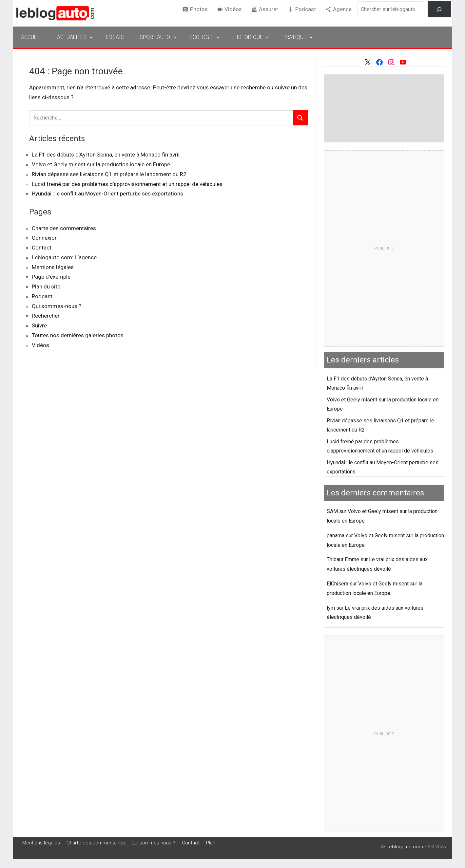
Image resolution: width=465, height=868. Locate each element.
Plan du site (46, 286)
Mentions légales (53, 267)
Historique (251, 37)
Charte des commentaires (64, 228)
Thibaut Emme (343, 559)
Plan (211, 843)
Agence (342, 9)
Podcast (306, 9)
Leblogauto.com (405, 847)
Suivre (39, 325)
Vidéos (233, 9)
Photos (199, 9)
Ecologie (205, 37)
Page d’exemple (51, 277)
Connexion (45, 238)
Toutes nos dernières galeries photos (78, 335)
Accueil (31, 37)
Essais (115, 37)
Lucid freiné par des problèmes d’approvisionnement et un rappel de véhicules (127, 184)
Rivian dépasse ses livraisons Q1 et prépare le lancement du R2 (109, 174)
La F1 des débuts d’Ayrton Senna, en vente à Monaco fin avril (106, 155)
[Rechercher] (439, 9)
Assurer (269, 9)
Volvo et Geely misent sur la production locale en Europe (101, 164)
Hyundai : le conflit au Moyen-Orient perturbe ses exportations (107, 194)
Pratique (298, 37)
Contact (42, 248)
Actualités (75, 37)
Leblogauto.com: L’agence (64, 257)
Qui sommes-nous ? (57, 306)
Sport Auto (158, 37)
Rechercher (46, 316)
